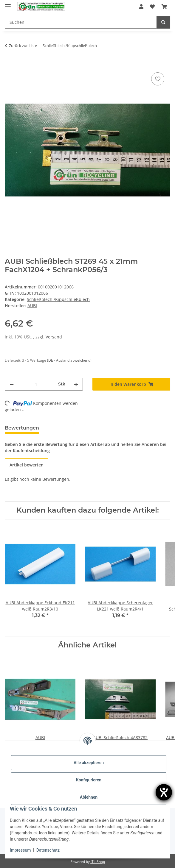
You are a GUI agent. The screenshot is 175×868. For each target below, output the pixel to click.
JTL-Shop (98, 862)
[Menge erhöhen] (76, 384)
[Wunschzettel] (152, 7)
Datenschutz (48, 850)
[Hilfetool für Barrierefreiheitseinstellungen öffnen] (164, 792)
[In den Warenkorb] (10, 64)
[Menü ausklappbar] (8, 4)
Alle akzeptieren (89, 763)
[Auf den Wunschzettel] (158, 79)
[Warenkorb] (164, 7)
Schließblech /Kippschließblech (58, 299)
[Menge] (36, 384)
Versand (54, 337)
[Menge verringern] (12, 384)
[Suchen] (81, 22)
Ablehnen (89, 797)
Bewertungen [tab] (22, 428)
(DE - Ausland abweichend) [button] (69, 360)
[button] (141, 7)
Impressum (20, 850)
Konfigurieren (89, 780)
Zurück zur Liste (23, 46)
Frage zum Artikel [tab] (71, 428)
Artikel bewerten (27, 465)
